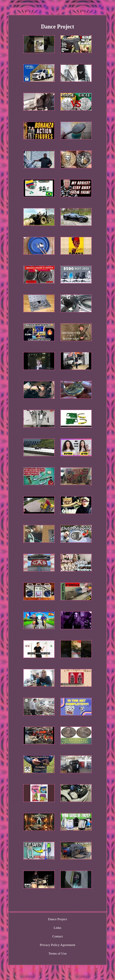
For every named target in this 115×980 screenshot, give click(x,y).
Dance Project (58, 919)
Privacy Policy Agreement (57, 945)
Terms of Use (57, 953)
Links (57, 928)
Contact (57, 936)
